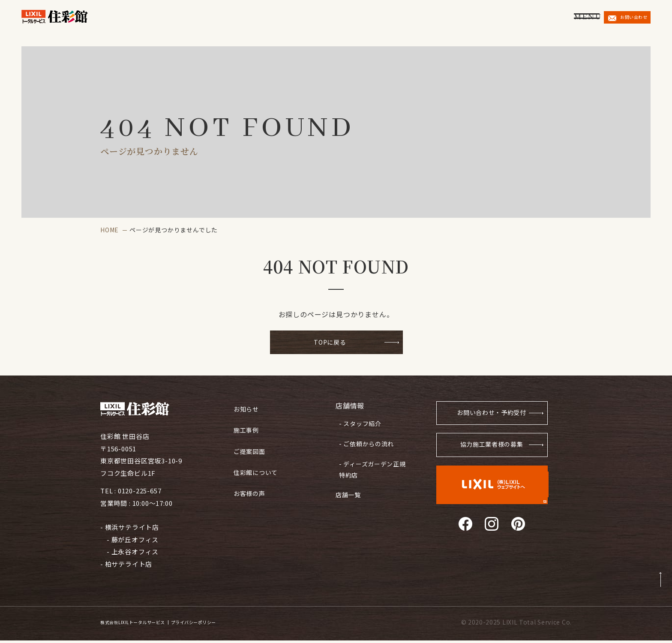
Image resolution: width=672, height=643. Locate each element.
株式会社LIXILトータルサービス (146, 625)
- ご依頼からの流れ (364, 440)
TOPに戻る (330, 343)
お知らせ (247, 408)
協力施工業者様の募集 (491, 450)
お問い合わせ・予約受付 (488, 416)
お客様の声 (250, 485)
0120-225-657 (140, 493)
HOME (109, 230)
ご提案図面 (250, 446)
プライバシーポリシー (232, 625)
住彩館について (257, 466)
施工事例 (247, 427)
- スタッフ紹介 (358, 423)
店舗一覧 (349, 484)
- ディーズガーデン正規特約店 (370, 463)
